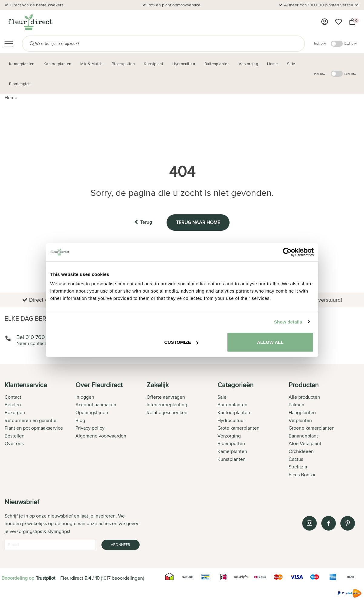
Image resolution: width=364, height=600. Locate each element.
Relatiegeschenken (167, 412)
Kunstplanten (232, 459)
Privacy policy (90, 428)
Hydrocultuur (231, 420)
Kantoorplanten (234, 412)
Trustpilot (46, 578)
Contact (13, 397)
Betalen (13, 405)
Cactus (296, 459)
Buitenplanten (232, 405)
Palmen (296, 405)
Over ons (14, 443)
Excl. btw (351, 43)
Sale (222, 397)
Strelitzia (298, 467)
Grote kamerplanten (238, 428)
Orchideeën (301, 451)
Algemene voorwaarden (101, 436)
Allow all (270, 342)
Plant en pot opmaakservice (34, 428)
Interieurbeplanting (167, 405)
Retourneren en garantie (30, 420)
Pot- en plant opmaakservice (174, 5)
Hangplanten (302, 412)
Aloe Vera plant (305, 443)
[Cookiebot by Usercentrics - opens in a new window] (287, 252)
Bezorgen (15, 412)
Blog (80, 420)
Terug (143, 222)
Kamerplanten (232, 451)
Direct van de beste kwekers (37, 5)
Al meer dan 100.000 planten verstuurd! (322, 5)
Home (11, 97)
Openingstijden (92, 412)
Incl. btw (320, 43)
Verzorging (229, 436)
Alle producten (304, 397)
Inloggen (85, 397)
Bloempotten (231, 443)
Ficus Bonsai (302, 475)
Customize (181, 342)
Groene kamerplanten (312, 428)
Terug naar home (198, 222)
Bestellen (15, 436)
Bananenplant (303, 436)
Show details (288, 322)
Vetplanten (300, 420)
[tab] (40, 430)
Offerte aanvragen (166, 397)
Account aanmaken (96, 405)
